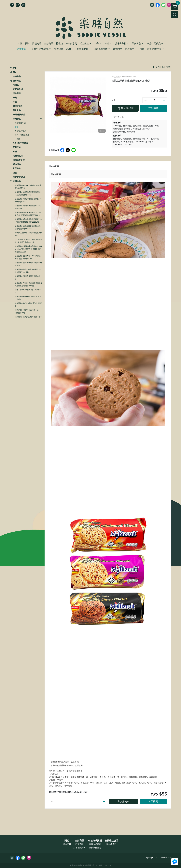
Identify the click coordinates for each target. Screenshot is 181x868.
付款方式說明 (95, 841)
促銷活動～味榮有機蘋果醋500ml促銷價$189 (28, 207)
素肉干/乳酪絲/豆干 (22, 135)
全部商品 (79, 841)
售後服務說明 (95, 848)
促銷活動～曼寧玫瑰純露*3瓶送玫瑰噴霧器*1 (28, 264)
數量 (114, 100)
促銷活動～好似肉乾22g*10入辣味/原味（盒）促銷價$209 (28, 257)
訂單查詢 (79, 844)
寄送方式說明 (95, 844)
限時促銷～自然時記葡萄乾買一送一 (28, 317)
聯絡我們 (67, 844)
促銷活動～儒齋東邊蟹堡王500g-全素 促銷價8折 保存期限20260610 (28, 214)
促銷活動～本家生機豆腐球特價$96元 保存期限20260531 (28, 194)
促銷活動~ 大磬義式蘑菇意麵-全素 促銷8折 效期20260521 (28, 227)
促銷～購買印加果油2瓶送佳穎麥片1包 (28, 291)
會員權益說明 (111, 841)
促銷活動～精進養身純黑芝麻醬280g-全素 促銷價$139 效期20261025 (29, 221)
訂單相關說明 (79, 848)
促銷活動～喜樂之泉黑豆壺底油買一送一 (28, 278)
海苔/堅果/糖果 (20, 131)
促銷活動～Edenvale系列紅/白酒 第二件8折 (28, 298)
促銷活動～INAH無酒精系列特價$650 (28, 305)
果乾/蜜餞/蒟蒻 (20, 123)
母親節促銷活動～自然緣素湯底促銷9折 (28, 234)
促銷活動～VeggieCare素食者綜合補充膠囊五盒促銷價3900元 (29, 284)
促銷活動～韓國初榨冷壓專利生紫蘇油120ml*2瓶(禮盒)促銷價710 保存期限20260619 (28, 249)
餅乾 (17, 127)
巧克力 (17, 139)
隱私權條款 (111, 844)
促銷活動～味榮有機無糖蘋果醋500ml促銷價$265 (28, 200)
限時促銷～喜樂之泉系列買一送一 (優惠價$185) (28, 311)
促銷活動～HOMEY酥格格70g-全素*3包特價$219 (28, 187)
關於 (67, 841)
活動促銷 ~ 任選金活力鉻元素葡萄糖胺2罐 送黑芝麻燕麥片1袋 (29, 241)
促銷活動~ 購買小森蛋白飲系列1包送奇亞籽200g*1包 (28, 271)
